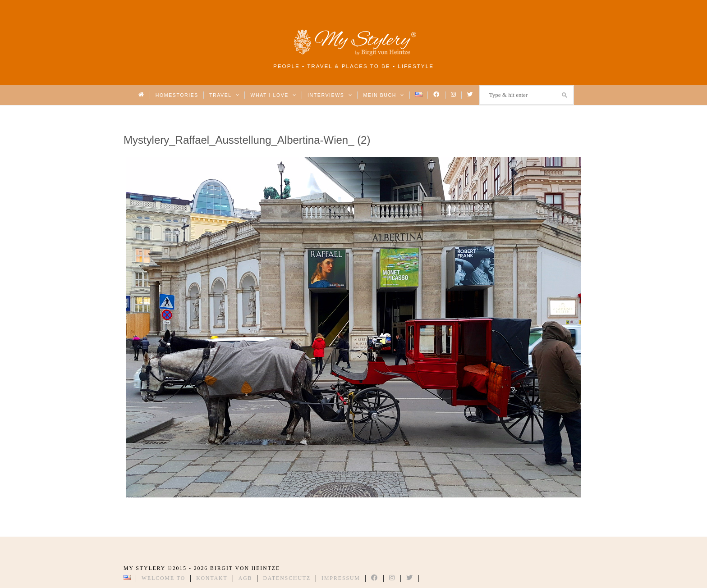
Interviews (330, 95)
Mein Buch (384, 95)
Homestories (177, 95)
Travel (224, 95)
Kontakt (212, 578)
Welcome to (163, 578)
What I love (273, 95)
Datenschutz (287, 578)
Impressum (341, 578)
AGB (246, 578)
